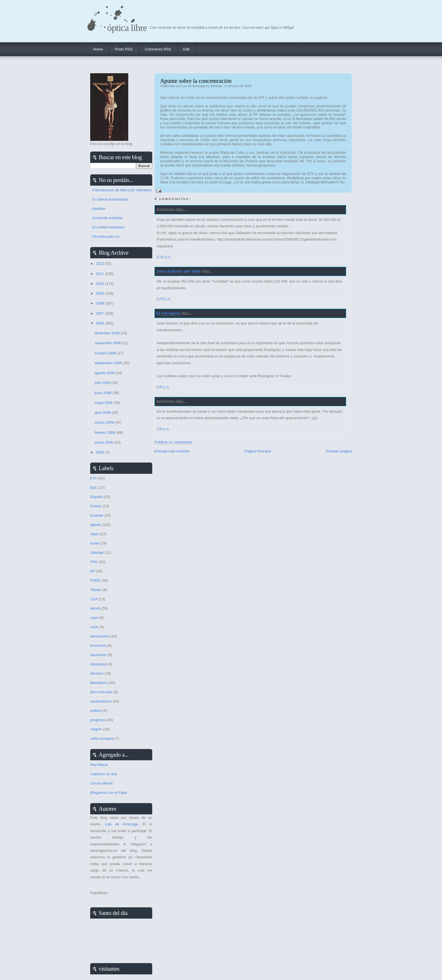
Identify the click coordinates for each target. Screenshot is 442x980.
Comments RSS (158, 49)
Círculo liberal (101, 783)
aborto (95, 608)
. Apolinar (98, 209)
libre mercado (101, 692)
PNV (94, 562)
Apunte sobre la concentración (196, 81)
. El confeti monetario (107, 227)
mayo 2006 (104, 403)
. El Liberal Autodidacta (109, 199)
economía (98, 645)
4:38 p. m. (163, 387)
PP (93, 571)
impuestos (99, 664)
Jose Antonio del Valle (179, 271)
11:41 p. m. (164, 257)
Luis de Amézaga (121, 824)
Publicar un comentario (173, 442)
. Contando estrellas (107, 218)
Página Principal (258, 451)
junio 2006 (104, 393)
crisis (94, 627)
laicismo (97, 673)
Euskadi (97, 515)
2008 (100, 303)
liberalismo (99, 683)
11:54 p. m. (164, 299)
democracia (100, 636)
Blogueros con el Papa (109, 793)
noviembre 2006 (108, 343)
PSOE (95, 580)
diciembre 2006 (108, 333)
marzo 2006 (105, 422)
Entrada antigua (339, 451)
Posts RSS (124, 49)
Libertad (97, 553)
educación (99, 655)
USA (94, 599)
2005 (100, 452)
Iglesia (96, 525)
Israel (95, 543)
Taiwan (96, 590)
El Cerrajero (168, 313)
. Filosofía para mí (105, 236)
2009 (100, 293)
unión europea (102, 738)
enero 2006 (104, 442)
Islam (95, 534)
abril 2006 (103, 413)
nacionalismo (101, 701)
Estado (96, 506)
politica (96, 711)
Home (98, 49)
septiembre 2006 (109, 363)
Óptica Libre (127, 28)
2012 (100, 264)
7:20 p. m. (163, 429)
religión (96, 729)
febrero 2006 (106, 433)
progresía (98, 720)
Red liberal (99, 765)
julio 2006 (103, 383)
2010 (100, 284)
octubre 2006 (106, 353)
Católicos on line (104, 774)
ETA (94, 478)
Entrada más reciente (172, 451)
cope (94, 618)
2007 (100, 313)
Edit (186, 49)
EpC (94, 487)
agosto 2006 (105, 373)
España (96, 497)
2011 (100, 274)
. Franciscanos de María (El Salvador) (121, 190)
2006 (100, 323)
